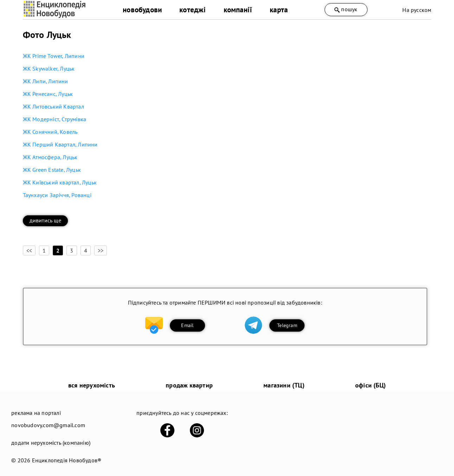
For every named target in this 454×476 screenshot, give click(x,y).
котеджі (193, 10)
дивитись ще (45, 220)
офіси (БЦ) (370, 385)
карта (279, 10)
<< (29, 250)
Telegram (287, 325)
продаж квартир (189, 385)
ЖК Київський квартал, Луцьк (60, 182)
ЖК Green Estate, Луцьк (52, 170)
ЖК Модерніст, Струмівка (55, 119)
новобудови (142, 10)
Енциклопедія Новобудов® (67, 460)
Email (187, 325)
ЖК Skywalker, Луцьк (49, 69)
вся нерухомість (92, 385)
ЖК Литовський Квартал (53, 106)
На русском (417, 10)
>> (101, 250)
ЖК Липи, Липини (46, 81)
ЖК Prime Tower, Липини (54, 56)
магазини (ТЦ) (284, 385)
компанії (238, 10)
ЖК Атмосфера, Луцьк (50, 157)
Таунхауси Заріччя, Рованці (57, 195)
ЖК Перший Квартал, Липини (60, 144)
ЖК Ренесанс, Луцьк (48, 94)
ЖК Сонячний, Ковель (50, 132)
